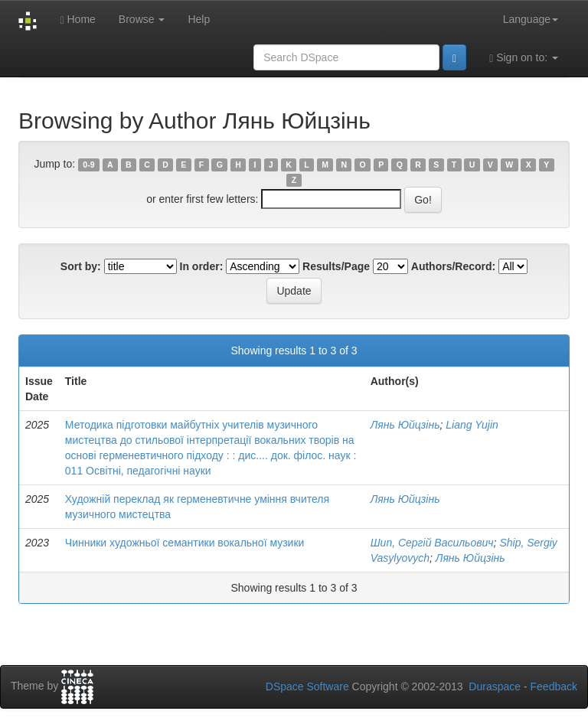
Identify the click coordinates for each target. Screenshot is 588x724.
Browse (142, 19)
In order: (202, 266)
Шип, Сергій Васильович (432, 543)
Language (531, 19)
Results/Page (336, 266)
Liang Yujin (472, 425)
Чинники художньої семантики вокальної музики (185, 543)
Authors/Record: (453, 266)
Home (77, 20)
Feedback (554, 686)
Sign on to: (524, 58)
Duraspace (495, 686)
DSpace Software (307, 686)
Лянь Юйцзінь (405, 425)
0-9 (88, 165)
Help (199, 19)
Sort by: (81, 266)
